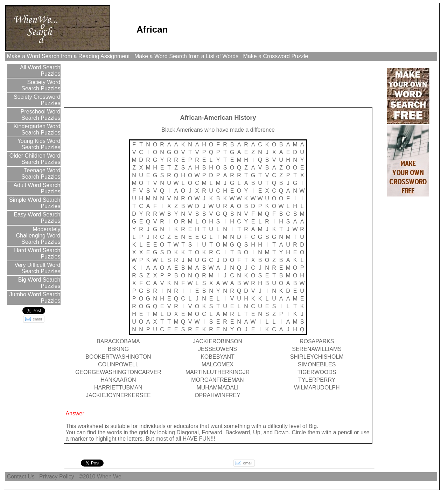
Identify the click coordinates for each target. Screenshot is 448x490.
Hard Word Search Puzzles (37, 253)
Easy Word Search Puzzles (36, 218)
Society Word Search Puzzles (41, 85)
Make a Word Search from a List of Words (187, 56)
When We (110, 477)
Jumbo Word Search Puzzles (34, 298)
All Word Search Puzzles (40, 71)
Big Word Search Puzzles (38, 283)
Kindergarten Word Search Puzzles (36, 129)
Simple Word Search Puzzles (34, 203)
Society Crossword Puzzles (36, 100)
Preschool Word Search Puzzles (40, 115)
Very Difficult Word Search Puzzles (37, 268)
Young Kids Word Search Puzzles (38, 144)
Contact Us (21, 477)
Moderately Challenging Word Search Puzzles (38, 236)
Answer (75, 413)
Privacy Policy (57, 477)
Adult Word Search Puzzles (36, 188)
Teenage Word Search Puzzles (41, 174)
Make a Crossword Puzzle (276, 56)
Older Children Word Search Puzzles (34, 159)
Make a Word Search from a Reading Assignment (68, 56)
